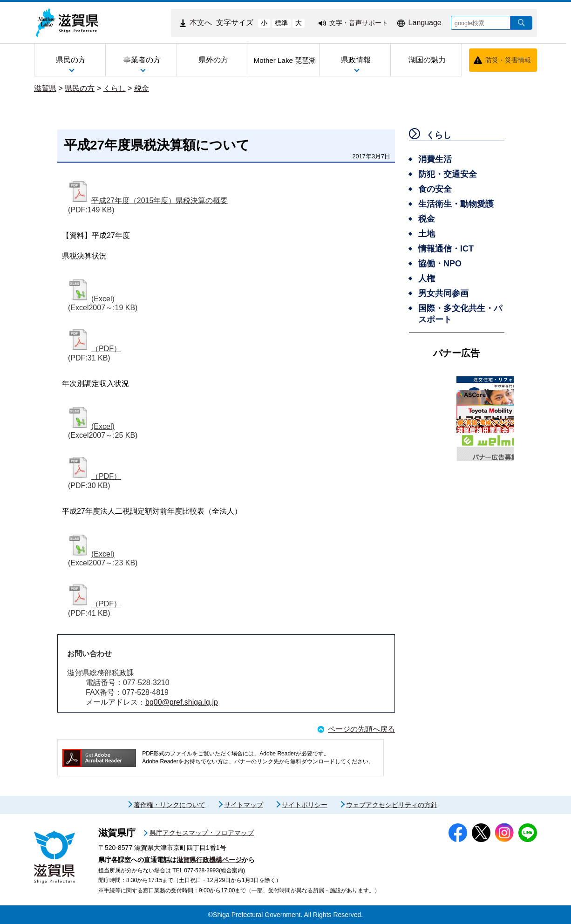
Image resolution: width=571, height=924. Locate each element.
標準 (281, 23)
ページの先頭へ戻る (361, 729)
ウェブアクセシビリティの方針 (392, 805)
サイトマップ (244, 805)
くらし (115, 88)
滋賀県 (45, 88)
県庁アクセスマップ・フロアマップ (202, 833)
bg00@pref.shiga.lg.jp (182, 702)
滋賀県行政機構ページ (209, 860)
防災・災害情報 (508, 60)
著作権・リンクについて (170, 805)
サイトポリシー (305, 805)
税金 (142, 88)
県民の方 (80, 88)
